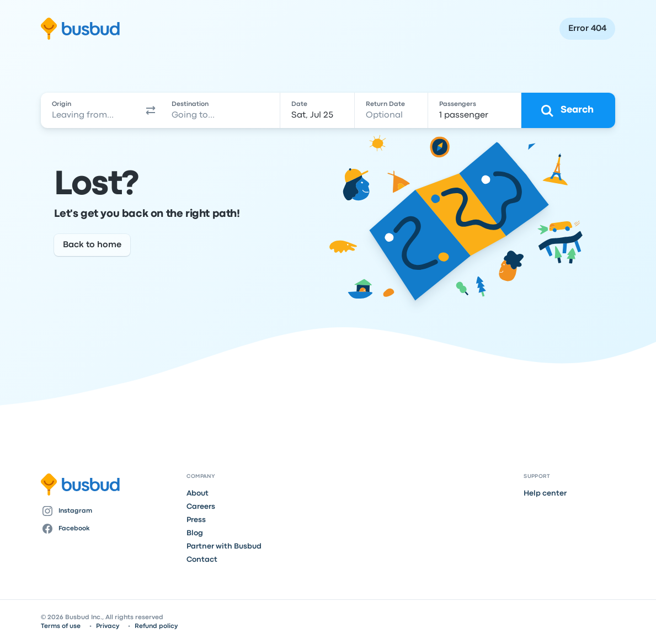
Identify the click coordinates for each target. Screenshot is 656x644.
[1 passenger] (474, 110)
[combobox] (90, 110)
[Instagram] (109, 511)
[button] (151, 110)
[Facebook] (109, 529)
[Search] (568, 110)
